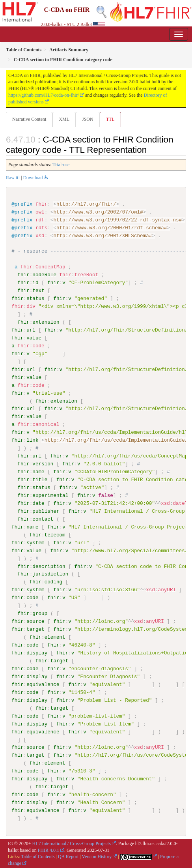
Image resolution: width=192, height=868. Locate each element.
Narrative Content (29, 119)
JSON (88, 119)
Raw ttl (13, 178)
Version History (97, 856)
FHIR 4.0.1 (48, 849)
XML (64, 119)
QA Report (68, 856)
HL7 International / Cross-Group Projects (72, 843)
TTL (110, 119)
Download (33, 178)
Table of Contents (38, 856)
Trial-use (61, 165)
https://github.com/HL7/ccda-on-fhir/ (44, 95)
